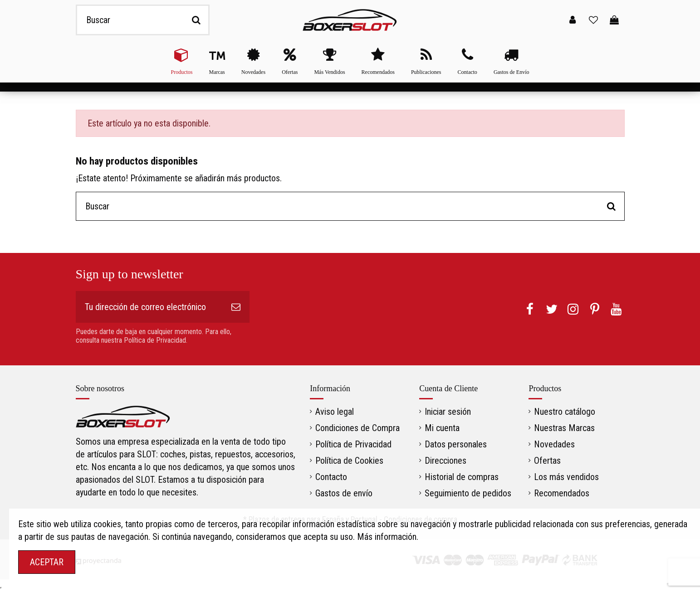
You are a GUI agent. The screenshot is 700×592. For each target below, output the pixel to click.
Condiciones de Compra (357, 428)
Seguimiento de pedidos (468, 493)
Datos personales (456, 444)
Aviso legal (335, 412)
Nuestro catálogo (565, 412)
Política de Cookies (349, 461)
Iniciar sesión (448, 412)
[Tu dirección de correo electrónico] (149, 307)
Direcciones (445, 461)
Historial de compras (462, 477)
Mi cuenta (442, 428)
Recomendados (562, 493)
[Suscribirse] (236, 307)
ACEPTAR (47, 562)
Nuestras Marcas (564, 428)
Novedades (554, 444)
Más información (387, 537)
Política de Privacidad (353, 444)
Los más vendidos (566, 477)
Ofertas (547, 461)
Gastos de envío (344, 493)
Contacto (331, 477)
